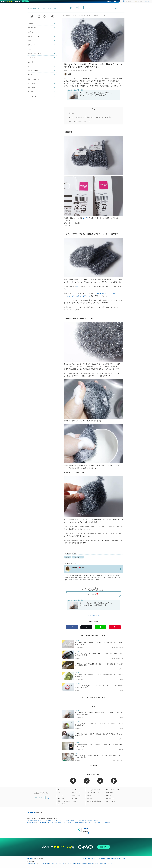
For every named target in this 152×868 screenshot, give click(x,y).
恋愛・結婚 (31, 83)
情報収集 (84, 863)
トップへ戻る (93, 615)
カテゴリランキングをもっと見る (93, 697)
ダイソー (78, 225)
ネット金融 (90, 863)
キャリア (31, 92)
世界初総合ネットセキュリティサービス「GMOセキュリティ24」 (42, 820)
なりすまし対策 (93, 822)
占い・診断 (31, 88)
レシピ (30, 66)
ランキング (31, 45)
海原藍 (68, 74)
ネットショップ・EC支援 (44, 863)
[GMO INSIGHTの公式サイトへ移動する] (35, 813)
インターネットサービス (32, 863)
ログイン (31, 32)
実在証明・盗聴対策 (31, 822)
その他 (111, 863)
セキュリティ (62, 863)
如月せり (121, 669)
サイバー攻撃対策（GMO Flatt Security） (78, 822)
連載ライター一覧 (33, 36)
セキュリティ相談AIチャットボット (91, 820)
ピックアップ (32, 96)
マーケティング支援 (71, 863)
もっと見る (93, 766)
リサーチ (79, 863)
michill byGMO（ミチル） (70, 15)
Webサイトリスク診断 (75, 820)
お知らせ (31, 23)
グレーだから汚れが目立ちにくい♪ (79, 121)
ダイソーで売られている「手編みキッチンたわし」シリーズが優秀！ (90, 117)
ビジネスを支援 (54, 863)
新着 (29, 41)
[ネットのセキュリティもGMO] (15, 1)
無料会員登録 (32, 28)
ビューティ (31, 62)
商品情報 (72, 113)
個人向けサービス (104, 863)
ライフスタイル (33, 70)
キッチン (86, 218)
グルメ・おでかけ (33, 79)
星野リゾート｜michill (35, 53)
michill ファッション (118, 760)
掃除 (78, 286)
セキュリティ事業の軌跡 (104, 822)
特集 (29, 49)
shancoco (121, 750)
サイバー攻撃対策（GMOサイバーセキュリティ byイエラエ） (52, 822)
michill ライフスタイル (118, 648)
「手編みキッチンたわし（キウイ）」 (77, 296)
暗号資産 (96, 863)
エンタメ (31, 75)
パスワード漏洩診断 (64, 820)
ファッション (32, 58)
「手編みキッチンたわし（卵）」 (107, 293)
